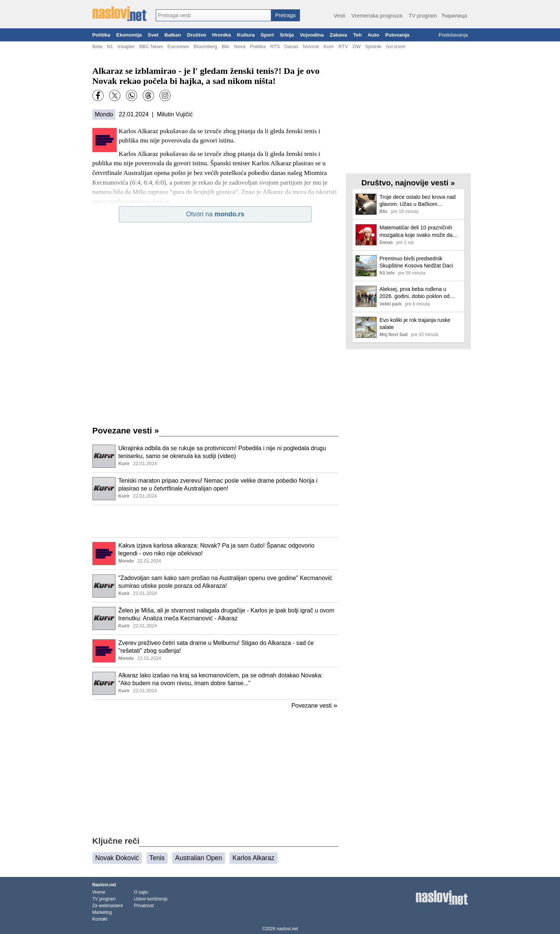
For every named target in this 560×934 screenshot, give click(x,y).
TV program (423, 16)
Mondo (104, 114)
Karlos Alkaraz (253, 858)
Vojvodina (312, 35)
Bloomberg (205, 46)
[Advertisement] (215, 521)
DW (357, 46)
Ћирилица (454, 16)
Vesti (339, 16)
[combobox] (213, 15)
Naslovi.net (104, 885)
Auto (374, 35)
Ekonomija (129, 35)
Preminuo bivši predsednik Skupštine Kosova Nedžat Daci (417, 262)
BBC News (151, 46)
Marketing (102, 912)
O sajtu (141, 892)
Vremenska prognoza (377, 16)
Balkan (173, 35)
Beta (97, 46)
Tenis (157, 858)
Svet (153, 35)
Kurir (329, 46)
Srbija (287, 35)
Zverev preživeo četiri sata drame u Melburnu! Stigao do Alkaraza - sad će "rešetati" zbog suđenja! (216, 647)
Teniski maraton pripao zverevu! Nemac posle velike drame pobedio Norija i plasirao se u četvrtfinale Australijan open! (218, 485)
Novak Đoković (117, 858)
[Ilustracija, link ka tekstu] (104, 457)
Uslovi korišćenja (151, 899)
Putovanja (397, 35)
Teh (357, 35)
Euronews (178, 46)
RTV (343, 46)
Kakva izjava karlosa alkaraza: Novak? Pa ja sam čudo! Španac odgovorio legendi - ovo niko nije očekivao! (217, 549)
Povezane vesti (126, 431)
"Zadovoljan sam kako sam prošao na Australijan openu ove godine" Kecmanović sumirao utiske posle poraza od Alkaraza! (225, 582)
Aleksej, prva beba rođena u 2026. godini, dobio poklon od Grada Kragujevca (415, 293)
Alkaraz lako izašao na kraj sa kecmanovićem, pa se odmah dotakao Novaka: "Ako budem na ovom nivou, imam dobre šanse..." (221, 679)
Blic (226, 46)
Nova (240, 46)
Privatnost (144, 906)
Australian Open (199, 858)
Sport (267, 35)
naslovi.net (287, 929)
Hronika (222, 35)
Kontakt (100, 919)
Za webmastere (108, 906)
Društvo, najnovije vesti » (408, 183)
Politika (101, 35)
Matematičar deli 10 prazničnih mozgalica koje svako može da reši (416, 231)
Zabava (338, 35)
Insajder (126, 46)
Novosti (311, 46)
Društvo (197, 35)
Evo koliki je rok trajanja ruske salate (415, 324)
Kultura (246, 35)
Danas (291, 46)
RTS (275, 46)
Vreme (99, 892)
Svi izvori (396, 46)
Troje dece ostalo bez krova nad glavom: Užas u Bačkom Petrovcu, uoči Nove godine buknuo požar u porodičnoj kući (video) (418, 201)
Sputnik (373, 46)
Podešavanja (453, 35)
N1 (110, 46)
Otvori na (215, 214)
